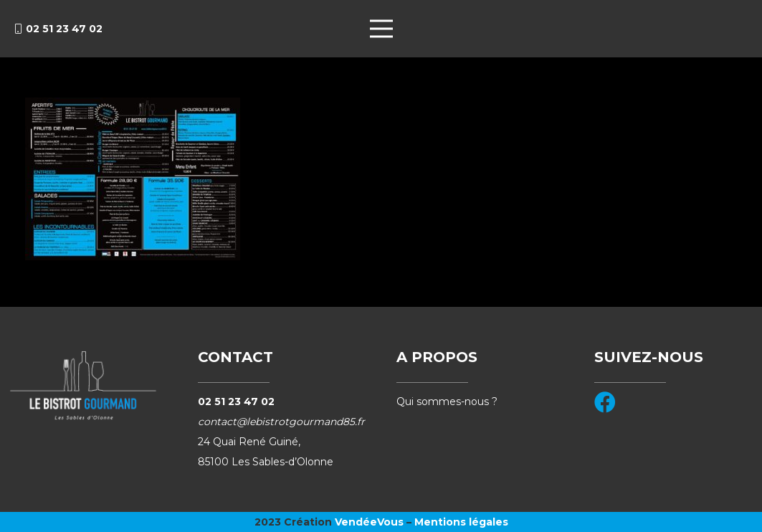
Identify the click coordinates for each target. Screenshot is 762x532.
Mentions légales (461, 522)
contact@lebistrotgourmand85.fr (281, 422)
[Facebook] (605, 402)
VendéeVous (369, 522)
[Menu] (381, 29)
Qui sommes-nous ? (447, 402)
